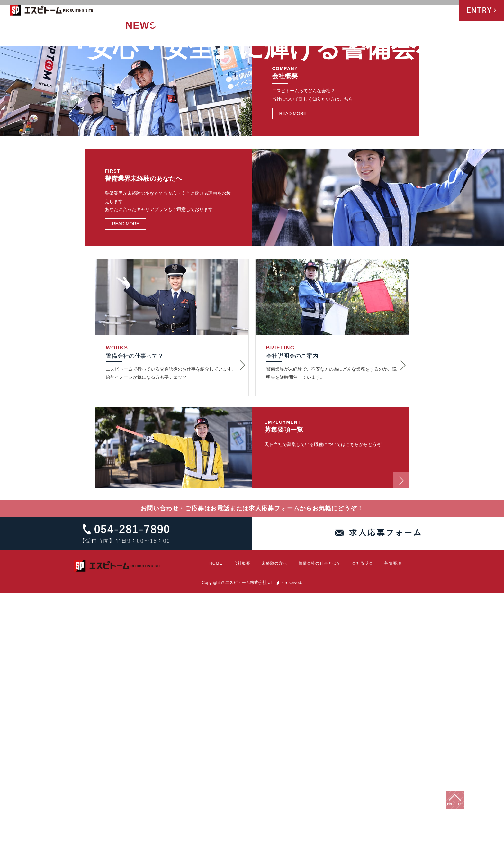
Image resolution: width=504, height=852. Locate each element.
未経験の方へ (324, 11)
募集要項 (445, 11)
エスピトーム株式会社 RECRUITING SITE (52, 11)
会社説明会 (417, 11)
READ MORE (293, 373)
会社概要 (295, 11)
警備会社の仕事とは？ (370, 11)
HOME (274, 11)
